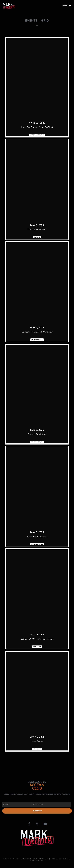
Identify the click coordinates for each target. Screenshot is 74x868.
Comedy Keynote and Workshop (37, 332)
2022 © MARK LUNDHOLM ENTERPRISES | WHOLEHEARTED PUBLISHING (37, 860)
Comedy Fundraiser (37, 230)
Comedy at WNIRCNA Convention (37, 639)
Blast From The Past (37, 537)
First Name (37, 800)
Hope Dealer (37, 741)
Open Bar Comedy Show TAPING (37, 127)
